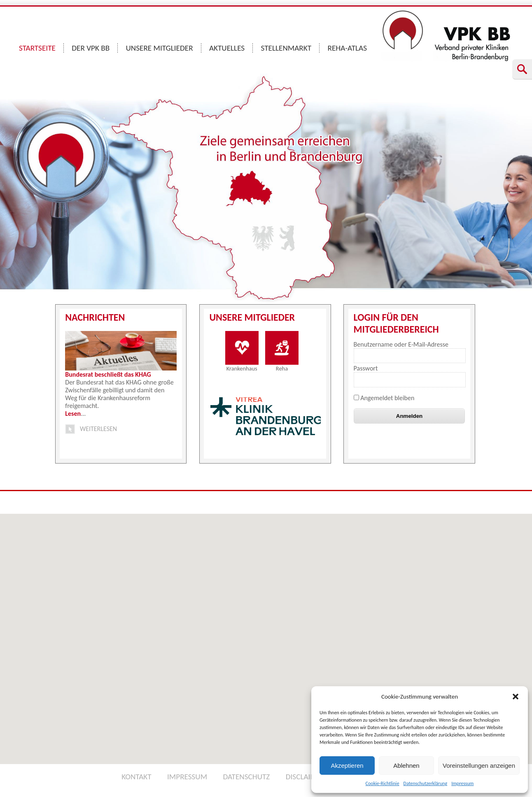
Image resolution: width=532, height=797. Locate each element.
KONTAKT (136, 777)
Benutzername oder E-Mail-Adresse (401, 344)
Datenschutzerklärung (426, 783)
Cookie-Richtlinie (383, 783)
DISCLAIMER (306, 777)
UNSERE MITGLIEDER (160, 48)
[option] (266, 416)
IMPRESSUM (187, 777)
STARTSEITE (37, 48)
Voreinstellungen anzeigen (479, 766)
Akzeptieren (347, 766)
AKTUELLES (227, 48)
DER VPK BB (91, 48)
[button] (516, 697)
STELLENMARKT (286, 48)
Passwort (366, 368)
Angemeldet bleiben (384, 398)
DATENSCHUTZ (246, 777)
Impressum (462, 783)
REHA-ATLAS (347, 48)
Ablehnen (406, 766)
